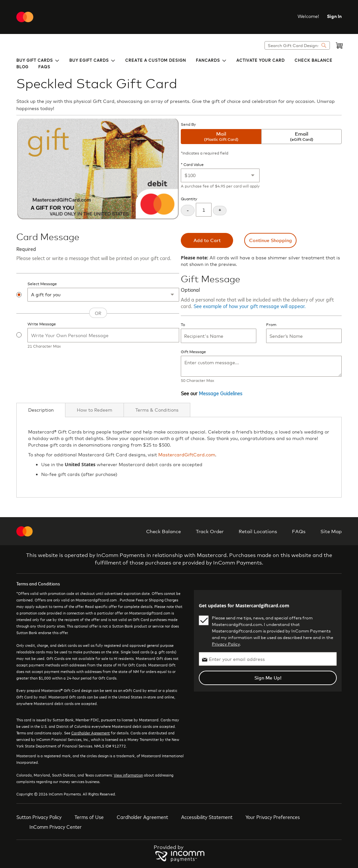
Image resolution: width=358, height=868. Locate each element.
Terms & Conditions (157, 410)
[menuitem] (38, 60)
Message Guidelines (221, 393)
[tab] (41, 410)
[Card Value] (220, 175)
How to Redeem (94, 410)
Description (41, 410)
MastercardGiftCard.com (187, 455)
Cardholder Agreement (91, 733)
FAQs (299, 531)
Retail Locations (258, 531)
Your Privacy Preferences (273, 817)
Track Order (210, 531)
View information (128, 775)
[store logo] (25, 17)
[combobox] (297, 45)
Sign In (334, 16)
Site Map (331, 531)
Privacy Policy (226, 644)
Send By (188, 124)
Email (301, 136)
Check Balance (163, 531)
